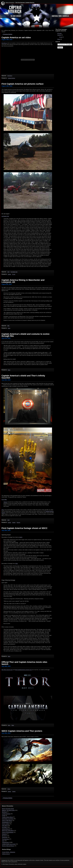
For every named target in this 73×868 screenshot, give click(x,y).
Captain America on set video (16, 37)
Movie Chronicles (10, 2)
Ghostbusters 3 (6, 822)
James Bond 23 (6, 829)
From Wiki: (4, 499)
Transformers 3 (6, 842)
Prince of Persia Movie (8, 832)
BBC (8, 326)
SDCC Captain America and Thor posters (22, 731)
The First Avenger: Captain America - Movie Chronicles (36, 16)
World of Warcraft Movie (8, 846)
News (9, 328)
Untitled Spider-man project (9, 844)
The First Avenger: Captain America (25, 2)
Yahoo (9, 789)
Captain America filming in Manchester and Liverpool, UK (23, 281)
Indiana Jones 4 (6, 854)
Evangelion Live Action (8, 819)
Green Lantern (6, 824)
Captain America (11, 78)
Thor (3, 841)
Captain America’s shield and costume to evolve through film (26, 335)
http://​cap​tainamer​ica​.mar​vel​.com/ (24, 670)
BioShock (4, 812)
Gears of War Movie (7, 820)
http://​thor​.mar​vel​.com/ (7, 670)
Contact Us (4, 860)
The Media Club (14, 272)
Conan (4, 815)
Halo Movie (5, 826)
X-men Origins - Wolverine (9, 852)
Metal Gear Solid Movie (8, 831)
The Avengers (5, 839)
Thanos (5, 502)
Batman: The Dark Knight (8, 810)
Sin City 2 (4, 836)
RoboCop (4, 834)
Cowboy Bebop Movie (7, 817)
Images (9, 274)
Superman (5, 837)
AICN (21, 537)
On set (14, 274)
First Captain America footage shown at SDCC (25, 528)
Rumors (18, 522)
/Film (3, 510)
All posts (60, 33)
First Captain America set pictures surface (23, 84)
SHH (8, 272)
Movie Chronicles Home (8, 809)
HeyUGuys (4, 43)
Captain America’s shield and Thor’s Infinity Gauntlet (23, 377)
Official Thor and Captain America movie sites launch (24, 663)
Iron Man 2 (5, 827)
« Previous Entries (7, 34)
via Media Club (5, 216)
